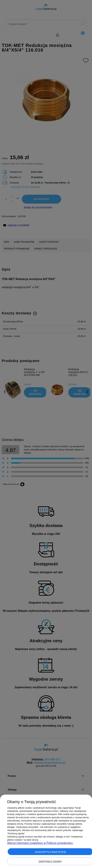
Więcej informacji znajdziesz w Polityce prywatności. (40, 843)
